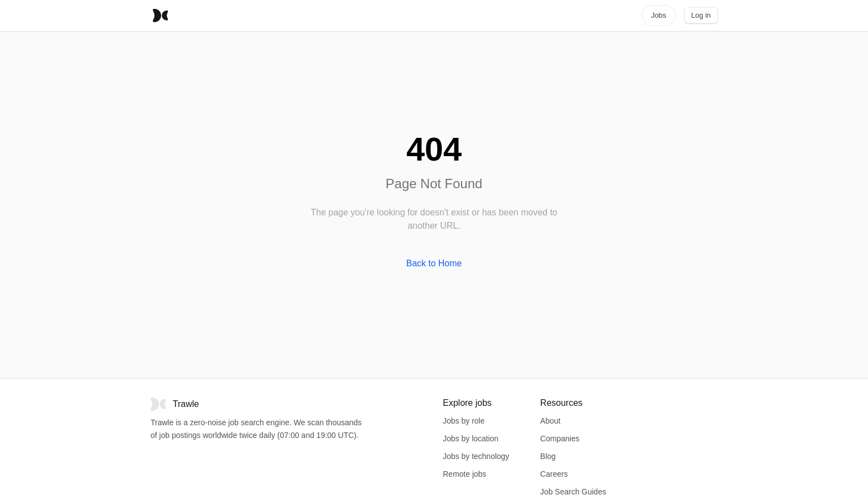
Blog (548, 456)
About (551, 421)
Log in (701, 15)
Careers (554, 474)
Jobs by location (471, 439)
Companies (560, 439)
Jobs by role (464, 421)
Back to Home (434, 263)
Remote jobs (465, 474)
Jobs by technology (476, 456)
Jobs (658, 15)
